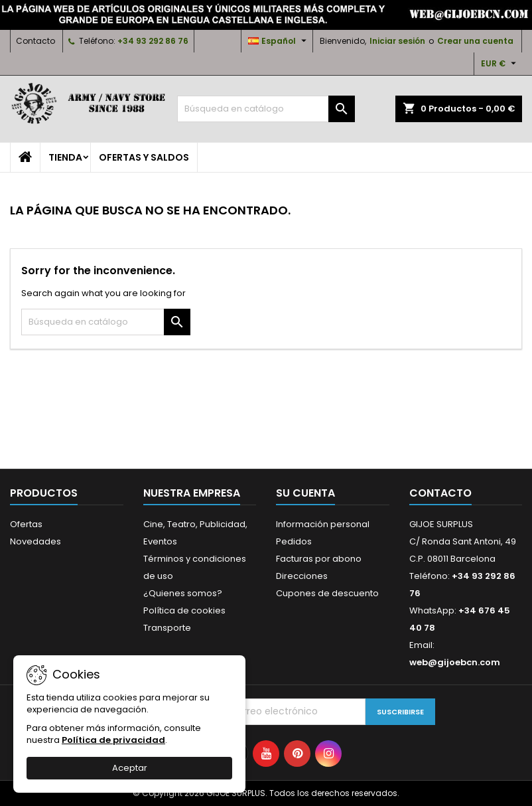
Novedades (35, 541)
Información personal (323, 524)
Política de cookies (184, 610)
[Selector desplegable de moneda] (500, 64)
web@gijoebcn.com (455, 662)
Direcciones (302, 576)
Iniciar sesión (397, 41)
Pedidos (294, 541)
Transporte (167, 628)
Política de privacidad (113, 740)
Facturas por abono (319, 559)
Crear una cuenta (475, 41)
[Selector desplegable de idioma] (279, 41)
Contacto (35, 41)
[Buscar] (266, 109)
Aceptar (130, 768)
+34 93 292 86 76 (153, 41)
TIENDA (65, 157)
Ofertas (26, 524)
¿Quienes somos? (183, 593)
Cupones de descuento (327, 593)
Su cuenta (305, 493)
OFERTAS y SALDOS (144, 157)
